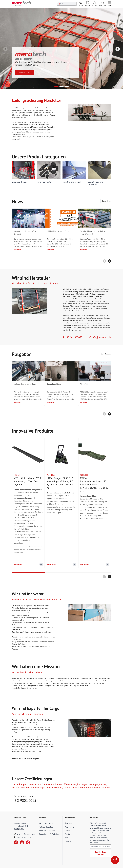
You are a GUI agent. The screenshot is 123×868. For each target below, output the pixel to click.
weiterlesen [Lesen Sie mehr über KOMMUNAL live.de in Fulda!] (51, 250)
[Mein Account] (95, 4)
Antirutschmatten (81, 296)
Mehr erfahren (25, 72)
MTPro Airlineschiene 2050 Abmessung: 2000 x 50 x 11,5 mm (27, 481)
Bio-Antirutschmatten (95, 294)
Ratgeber (68, 841)
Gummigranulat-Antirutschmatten (23, 632)
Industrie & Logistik (47, 831)
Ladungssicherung (46, 823)
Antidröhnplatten (18, 615)
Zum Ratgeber (106, 354)
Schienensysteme (95, 306)
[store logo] (21, 4)
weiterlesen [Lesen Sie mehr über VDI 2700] (84, 402)
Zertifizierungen (71, 834)
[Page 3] (67, 87)
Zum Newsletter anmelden (101, 853)
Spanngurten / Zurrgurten (46, 678)
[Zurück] (5, 49)
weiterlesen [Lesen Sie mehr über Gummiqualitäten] (51, 402)
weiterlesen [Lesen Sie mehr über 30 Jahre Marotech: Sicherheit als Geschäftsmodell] (84, 250)
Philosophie (69, 827)
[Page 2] (61, 87)
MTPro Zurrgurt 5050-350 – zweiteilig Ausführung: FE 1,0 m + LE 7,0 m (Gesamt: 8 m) (61, 483)
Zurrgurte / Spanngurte (71, 306)
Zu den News (107, 201)
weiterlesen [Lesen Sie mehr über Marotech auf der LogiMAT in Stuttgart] (17, 250)
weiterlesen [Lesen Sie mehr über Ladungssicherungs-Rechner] (17, 402)
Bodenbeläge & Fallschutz (49, 834)
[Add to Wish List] (41, 564)
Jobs (66, 838)
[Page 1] (56, 87)
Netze (104, 306)
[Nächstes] (118, 49)
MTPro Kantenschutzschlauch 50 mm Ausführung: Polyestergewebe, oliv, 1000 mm (94, 485)
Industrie (29, 113)
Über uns (68, 823)
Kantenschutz (71, 678)
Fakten (67, 831)
